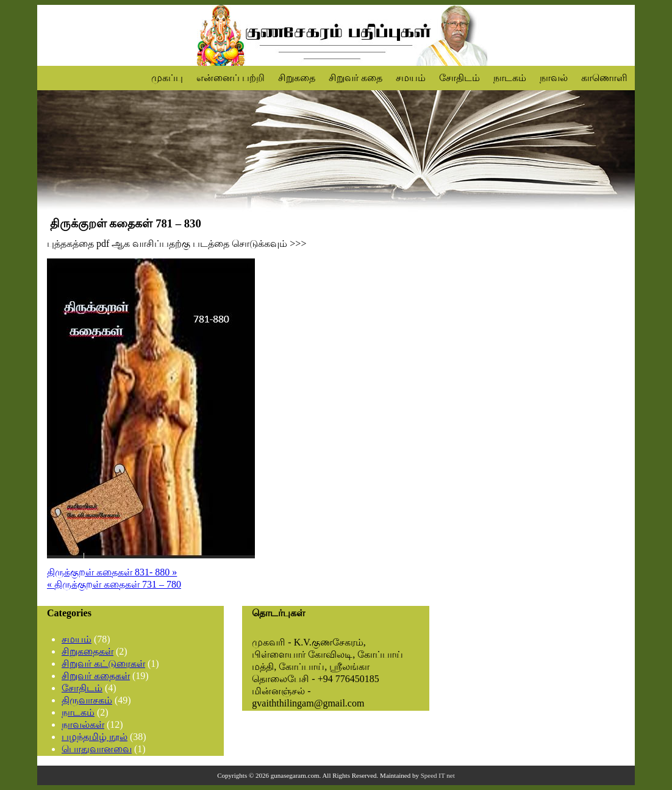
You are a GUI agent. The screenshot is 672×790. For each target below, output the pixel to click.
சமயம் (411, 78)
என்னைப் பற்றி (231, 78)
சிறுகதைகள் (88, 651)
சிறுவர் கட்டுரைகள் (103, 664)
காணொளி (604, 78)
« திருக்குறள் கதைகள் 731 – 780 (114, 584)
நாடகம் (510, 78)
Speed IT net (438, 775)
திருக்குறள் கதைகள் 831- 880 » (112, 572)
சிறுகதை (297, 78)
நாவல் (554, 78)
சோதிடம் (459, 78)
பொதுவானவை (97, 749)
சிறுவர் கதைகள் (96, 676)
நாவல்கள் (83, 724)
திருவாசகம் (87, 700)
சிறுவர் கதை (356, 78)
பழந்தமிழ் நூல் (95, 737)
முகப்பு (167, 78)
